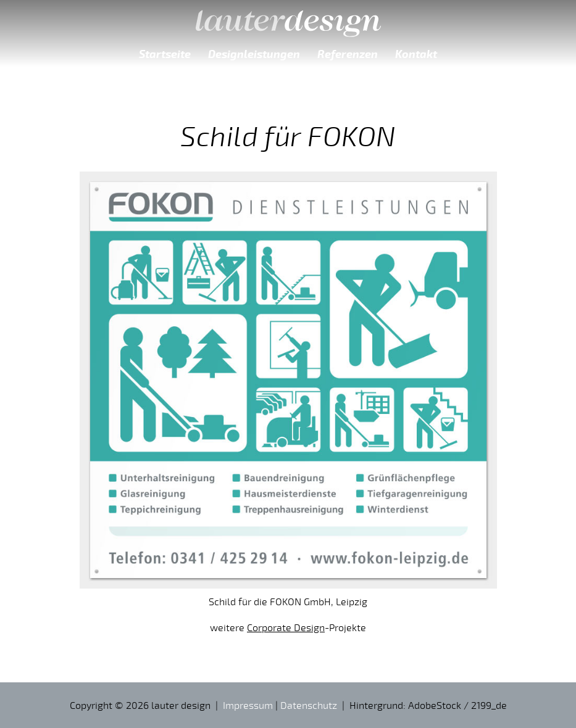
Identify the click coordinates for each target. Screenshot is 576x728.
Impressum (248, 705)
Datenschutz (309, 705)
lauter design (288, 19)
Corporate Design (286, 627)
